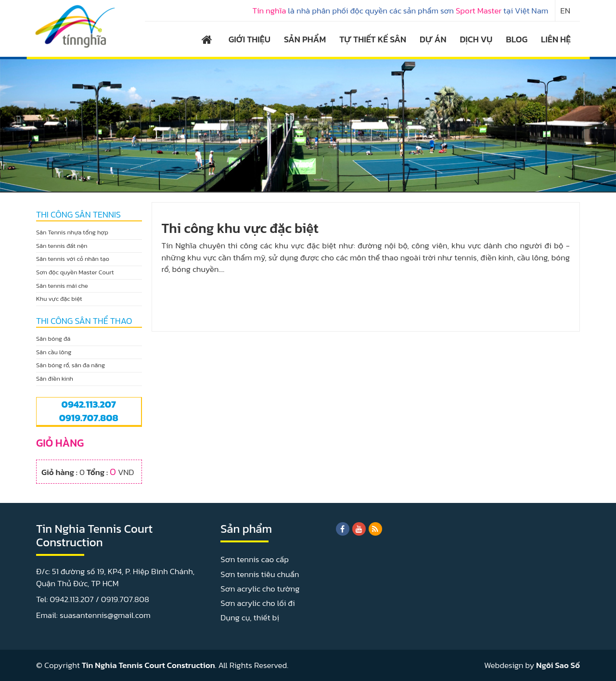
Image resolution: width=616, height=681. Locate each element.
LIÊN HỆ (556, 39)
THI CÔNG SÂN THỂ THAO (84, 321)
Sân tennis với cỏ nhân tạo (73, 259)
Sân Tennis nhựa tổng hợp (72, 232)
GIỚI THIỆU (250, 39)
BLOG (517, 39)
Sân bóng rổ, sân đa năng (71, 365)
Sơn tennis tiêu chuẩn (260, 574)
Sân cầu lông (54, 352)
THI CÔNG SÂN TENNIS (78, 215)
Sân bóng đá (53, 339)
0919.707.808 (89, 418)
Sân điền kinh (55, 379)
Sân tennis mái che (62, 286)
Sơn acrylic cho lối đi (257, 603)
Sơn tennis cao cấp (255, 559)
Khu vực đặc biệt (59, 299)
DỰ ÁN (433, 39)
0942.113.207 (89, 404)
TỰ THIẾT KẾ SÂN (373, 39)
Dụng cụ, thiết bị (250, 617)
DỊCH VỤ (476, 39)
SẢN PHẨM (305, 39)
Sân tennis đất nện (62, 246)
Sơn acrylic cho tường (260, 589)
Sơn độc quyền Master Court (75, 272)
